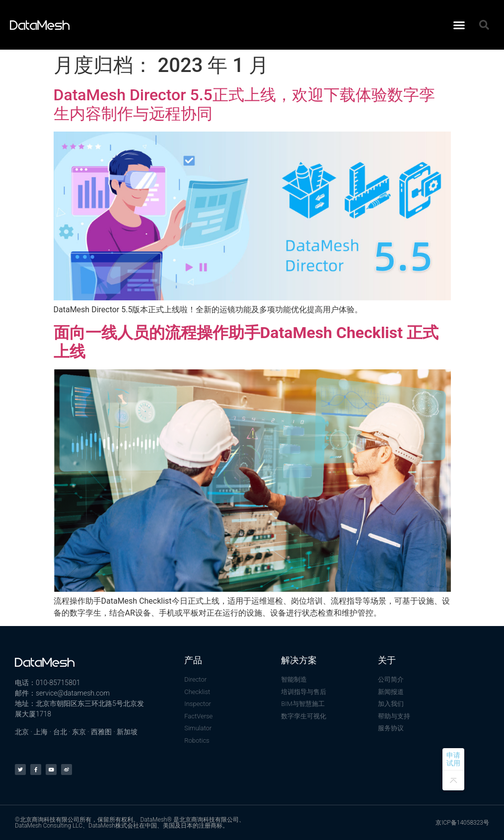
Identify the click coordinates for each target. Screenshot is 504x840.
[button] (459, 25)
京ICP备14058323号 (462, 823)
